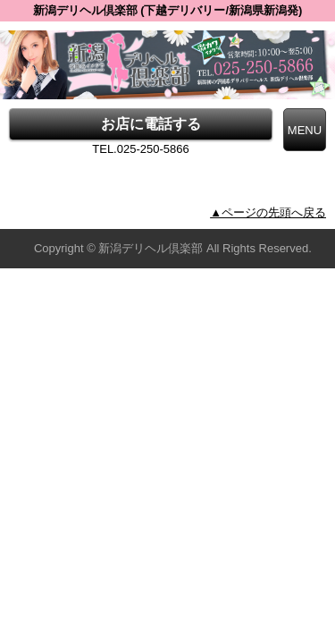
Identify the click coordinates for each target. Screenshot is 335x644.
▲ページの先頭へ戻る (268, 212)
